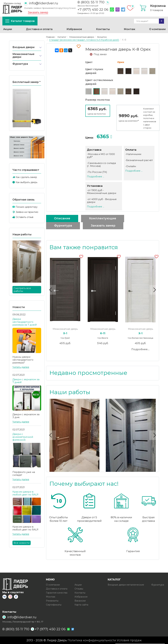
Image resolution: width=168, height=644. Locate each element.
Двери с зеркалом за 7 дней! (26, 381)
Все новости (22, 543)
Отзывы (79, 589)
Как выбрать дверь (26, 182)
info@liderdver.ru (43, 3)
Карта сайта (81, 605)
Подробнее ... (96, 176)
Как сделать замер (26, 177)
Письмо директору (27, 207)
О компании (157, 29)
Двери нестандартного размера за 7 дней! (25, 322)
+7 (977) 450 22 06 (93, 10)
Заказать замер (38, 12)
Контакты (103, 29)
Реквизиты (52, 601)
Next (154, 290)
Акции (8, 29)
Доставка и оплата (39, 29)
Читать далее (21, 367)
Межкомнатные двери (23, 56)
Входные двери (23, 47)
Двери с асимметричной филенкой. (23, 437)
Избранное (74, 29)
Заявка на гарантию (27, 212)
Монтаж (129, 29)
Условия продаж (129, 640)
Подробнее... (140, 349)
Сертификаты (54, 605)
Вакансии (80, 601)
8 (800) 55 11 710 (91, 2)
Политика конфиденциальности (92, 640)
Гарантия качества (57, 593)
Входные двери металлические (126, 585)
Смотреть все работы (22, 290)
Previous (51, 290)
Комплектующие (103, 218)
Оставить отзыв (24, 217)
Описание (62, 218)
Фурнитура (20, 64)
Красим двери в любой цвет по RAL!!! (25, 493)
